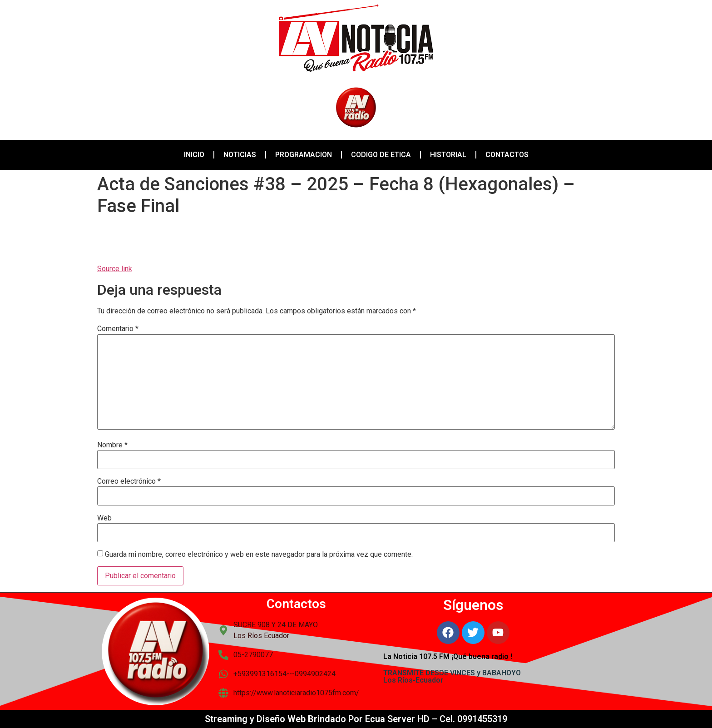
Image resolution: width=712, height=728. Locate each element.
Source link (115, 269)
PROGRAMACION (304, 155)
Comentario (118, 329)
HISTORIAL (448, 155)
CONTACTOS (507, 155)
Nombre (112, 445)
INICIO (194, 155)
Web (104, 518)
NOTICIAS (240, 155)
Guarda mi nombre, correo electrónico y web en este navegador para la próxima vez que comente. (259, 555)
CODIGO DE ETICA (381, 155)
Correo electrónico (129, 481)
